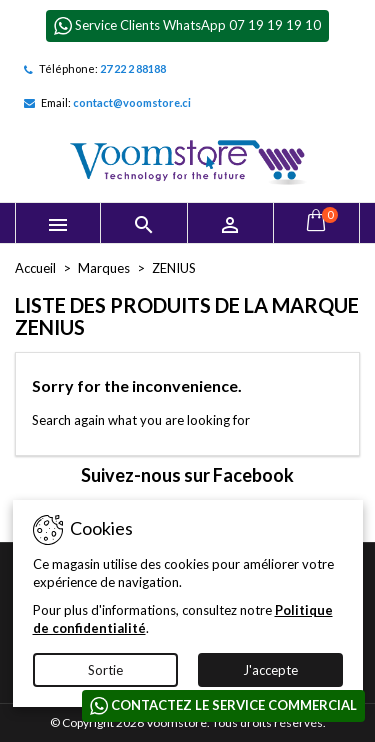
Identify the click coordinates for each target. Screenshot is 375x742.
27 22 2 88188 (133, 68)
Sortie (105, 670)
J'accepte (270, 670)
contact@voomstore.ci (132, 102)
